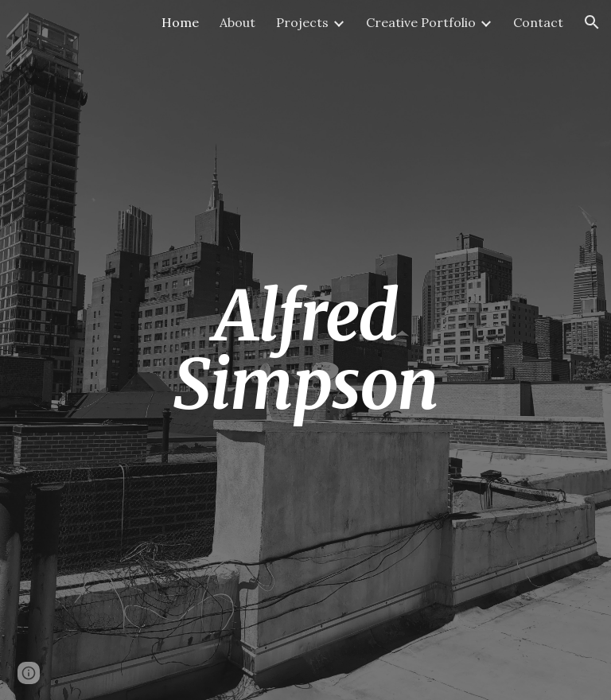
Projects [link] (302, 22)
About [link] (237, 22)
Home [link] (180, 22)
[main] (305, 350)
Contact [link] (538, 22)
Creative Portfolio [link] (421, 22)
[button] (592, 22)
